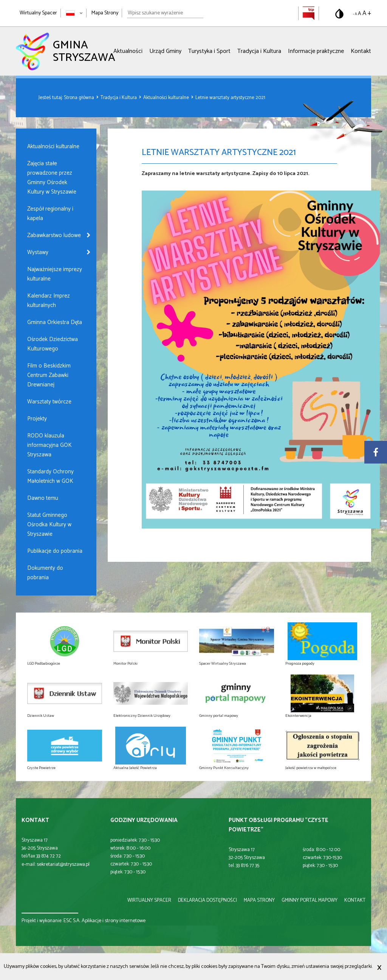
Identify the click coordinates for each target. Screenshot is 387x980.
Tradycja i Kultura (259, 51)
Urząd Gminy (165, 51)
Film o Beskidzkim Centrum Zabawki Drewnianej (49, 375)
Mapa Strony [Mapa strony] (105, 13)
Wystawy (38, 252)
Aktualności (128, 51)
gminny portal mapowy (310, 900)
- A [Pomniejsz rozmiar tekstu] (355, 14)
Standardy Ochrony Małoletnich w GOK (50, 476)
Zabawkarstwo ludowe (54, 235)
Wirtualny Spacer (38, 13)
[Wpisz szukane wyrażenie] (165, 13)
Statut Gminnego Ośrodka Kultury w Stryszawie (49, 525)
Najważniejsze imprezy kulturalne (55, 274)
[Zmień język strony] (74, 13)
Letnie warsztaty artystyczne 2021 (230, 98)
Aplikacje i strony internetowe (114, 921)
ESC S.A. (72, 921)
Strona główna (80, 98)
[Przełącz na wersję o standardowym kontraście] (339, 14)
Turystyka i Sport (209, 51)
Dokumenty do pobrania (45, 573)
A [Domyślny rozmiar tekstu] (360, 14)
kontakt (355, 900)
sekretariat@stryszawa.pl (63, 864)
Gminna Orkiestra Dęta (55, 322)
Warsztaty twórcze (49, 402)
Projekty (37, 419)
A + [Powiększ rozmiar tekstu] (367, 13)
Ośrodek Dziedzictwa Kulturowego (53, 344)
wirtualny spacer (149, 900)
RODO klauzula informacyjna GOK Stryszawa (50, 445)
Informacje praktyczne (316, 51)
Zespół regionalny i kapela (50, 214)
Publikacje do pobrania (55, 551)
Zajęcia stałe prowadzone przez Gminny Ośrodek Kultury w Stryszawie (52, 178)
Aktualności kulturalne (167, 98)
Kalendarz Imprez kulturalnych (49, 301)
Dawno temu (43, 498)
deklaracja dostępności (207, 900)
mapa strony (259, 900)
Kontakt (361, 51)
